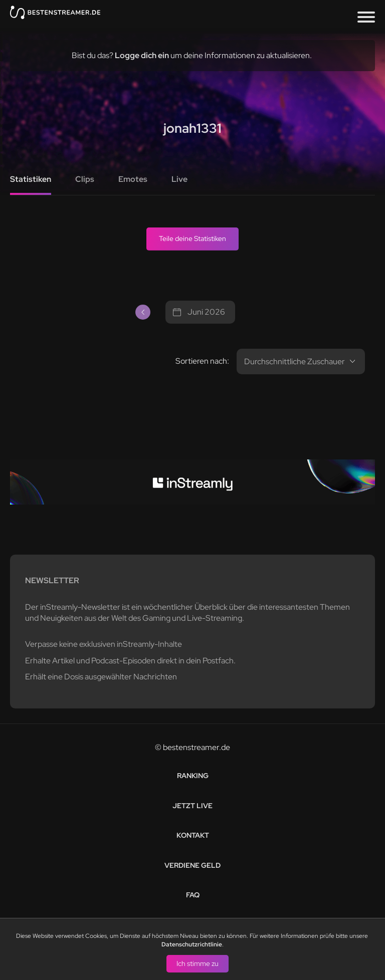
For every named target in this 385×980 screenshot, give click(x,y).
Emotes (133, 179)
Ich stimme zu (198, 963)
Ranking (193, 776)
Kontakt (193, 835)
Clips (85, 179)
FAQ (193, 895)
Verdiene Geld (192, 865)
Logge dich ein (142, 55)
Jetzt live (192, 806)
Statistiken (31, 179)
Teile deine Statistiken (192, 238)
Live (179, 179)
